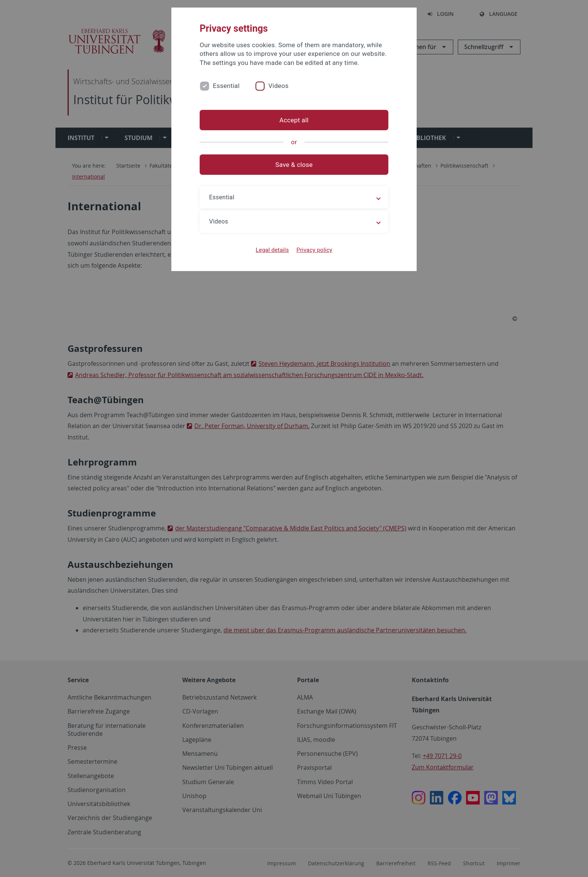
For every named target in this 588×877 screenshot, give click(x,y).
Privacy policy (314, 250)
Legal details (272, 250)
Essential (226, 86)
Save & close (294, 165)
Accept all (294, 120)
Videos (279, 86)
